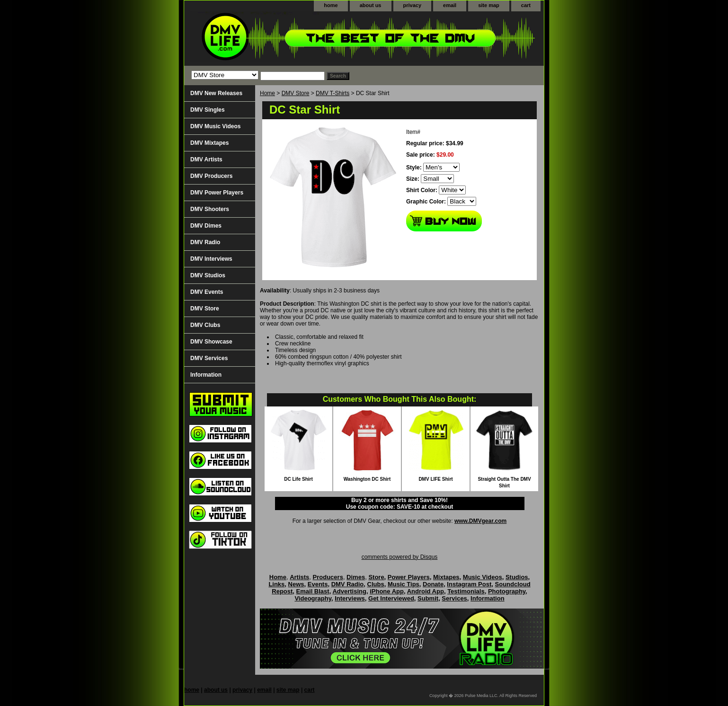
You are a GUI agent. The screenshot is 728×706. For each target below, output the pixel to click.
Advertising (349, 591)
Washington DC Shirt (367, 479)
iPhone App (387, 591)
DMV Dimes (206, 226)
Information (206, 375)
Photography (507, 591)
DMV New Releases (216, 93)
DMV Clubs (205, 325)
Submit (428, 598)
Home (267, 93)
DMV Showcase (211, 342)
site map (489, 5)
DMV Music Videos (215, 126)
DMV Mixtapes (209, 143)
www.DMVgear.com (480, 521)
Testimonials (466, 591)
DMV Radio (205, 242)
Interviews (350, 598)
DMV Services (209, 358)
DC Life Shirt (298, 479)
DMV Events (207, 292)
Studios (517, 577)
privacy (413, 5)
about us (371, 5)
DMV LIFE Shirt (435, 479)
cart (526, 5)
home (331, 5)
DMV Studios (208, 275)
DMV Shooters (210, 209)
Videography (313, 598)
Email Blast (313, 591)
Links (276, 584)
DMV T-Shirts (333, 93)
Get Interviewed (391, 598)
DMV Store (296, 93)
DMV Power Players (217, 193)
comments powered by (400, 557)
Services (454, 598)
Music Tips (404, 584)
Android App (426, 591)
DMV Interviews (211, 259)
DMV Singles (208, 110)
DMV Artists (206, 159)
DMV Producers (211, 176)
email (450, 5)
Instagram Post (469, 584)
